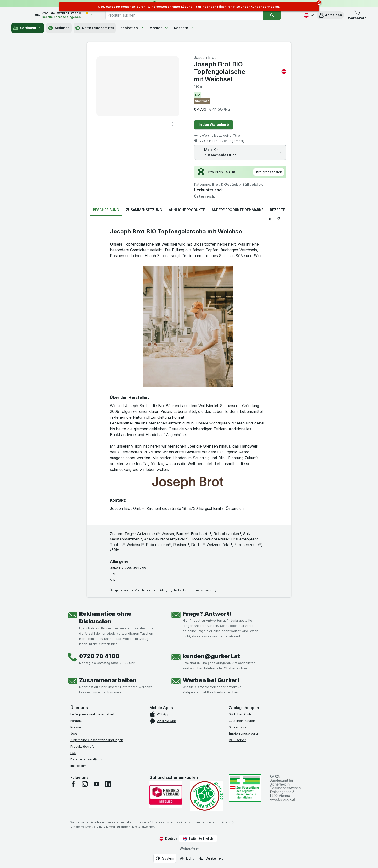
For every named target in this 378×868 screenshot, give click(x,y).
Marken (159, 28)
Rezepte (184, 28)
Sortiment (28, 28)
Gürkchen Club (240, 714)
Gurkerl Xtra (238, 727)
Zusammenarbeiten (108, 680)
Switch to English (198, 839)
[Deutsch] (308, 15)
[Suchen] (282, 15)
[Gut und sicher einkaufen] (206, 796)
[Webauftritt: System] (165, 858)
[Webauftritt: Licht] (186, 858)
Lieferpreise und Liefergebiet (92, 714)
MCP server (237, 740)
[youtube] (96, 784)
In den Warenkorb (214, 125)
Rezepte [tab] (277, 210)
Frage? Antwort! (207, 614)
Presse (76, 727)
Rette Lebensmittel (95, 28)
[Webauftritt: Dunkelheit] (211, 858)
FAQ (73, 753)
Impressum (78, 766)
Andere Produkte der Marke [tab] (237, 210)
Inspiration (132, 28)
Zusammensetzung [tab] (144, 210)
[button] (330, 15)
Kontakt (76, 721)
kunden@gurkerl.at (211, 656)
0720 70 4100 (99, 656)
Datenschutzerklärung (87, 759)
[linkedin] (108, 784)
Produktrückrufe (82, 746)
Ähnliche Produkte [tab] (187, 210)
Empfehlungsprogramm (246, 733)
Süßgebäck (253, 184)
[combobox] (195, 15)
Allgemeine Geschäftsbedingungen (97, 740)
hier (151, 827)
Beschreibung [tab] (106, 210)
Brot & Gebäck (225, 184)
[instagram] (85, 784)
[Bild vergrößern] (172, 126)
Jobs (74, 733)
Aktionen (59, 28)
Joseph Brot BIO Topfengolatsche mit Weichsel (240, 72)
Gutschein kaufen (242, 721)
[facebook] (73, 784)
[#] (245, 788)
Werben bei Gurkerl (211, 680)
